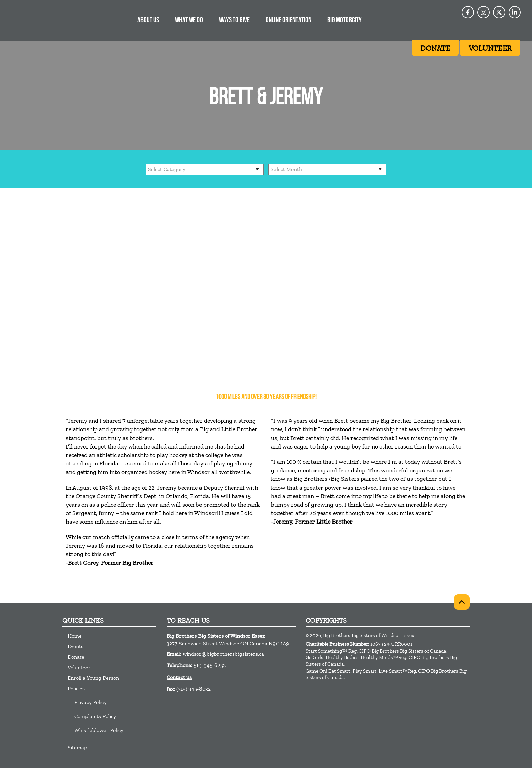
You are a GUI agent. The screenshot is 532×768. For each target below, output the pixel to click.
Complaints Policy (95, 716)
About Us (148, 21)
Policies (76, 688)
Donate (76, 657)
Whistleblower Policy (99, 730)
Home (75, 636)
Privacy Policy (90, 702)
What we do (189, 21)
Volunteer (79, 667)
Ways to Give (234, 21)
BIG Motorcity (345, 21)
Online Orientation (289, 21)
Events (75, 646)
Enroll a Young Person (93, 678)
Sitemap (77, 747)
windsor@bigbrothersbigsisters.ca (223, 654)
